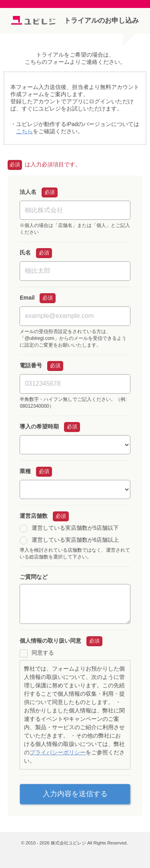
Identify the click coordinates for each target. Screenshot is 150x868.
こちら (24, 131)
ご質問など (34, 577)
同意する (43, 653)
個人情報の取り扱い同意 (50, 641)
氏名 (25, 253)
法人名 (28, 192)
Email (27, 298)
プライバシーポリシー (58, 752)
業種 (25, 471)
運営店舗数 (34, 516)
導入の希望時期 (39, 426)
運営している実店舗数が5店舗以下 (75, 528)
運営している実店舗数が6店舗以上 (75, 540)
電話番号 (31, 365)
